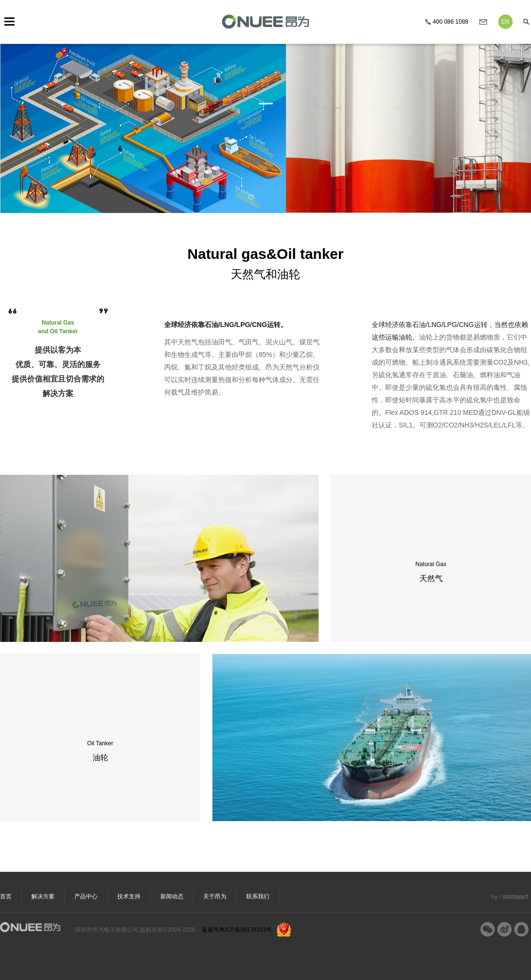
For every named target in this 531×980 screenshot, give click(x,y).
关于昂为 (215, 896)
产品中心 (86, 896)
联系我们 (258, 896)
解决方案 (43, 896)
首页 (6, 896)
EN (506, 22)
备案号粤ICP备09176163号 (237, 930)
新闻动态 (172, 896)
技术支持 (129, 896)
